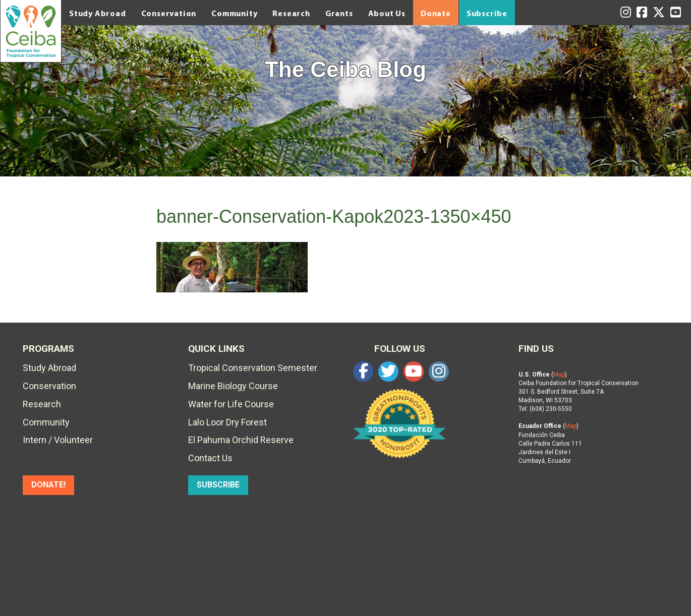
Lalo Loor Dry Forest (227, 422)
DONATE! (48, 485)
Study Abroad (98, 13)
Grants (339, 13)
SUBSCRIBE (218, 485)
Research (291, 13)
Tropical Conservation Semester (253, 368)
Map (559, 375)
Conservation (169, 13)
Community (234, 13)
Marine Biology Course (233, 386)
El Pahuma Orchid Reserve (241, 440)
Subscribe (487, 13)
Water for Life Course (231, 404)
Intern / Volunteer (58, 440)
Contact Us (210, 458)
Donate (436, 13)
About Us (387, 13)
